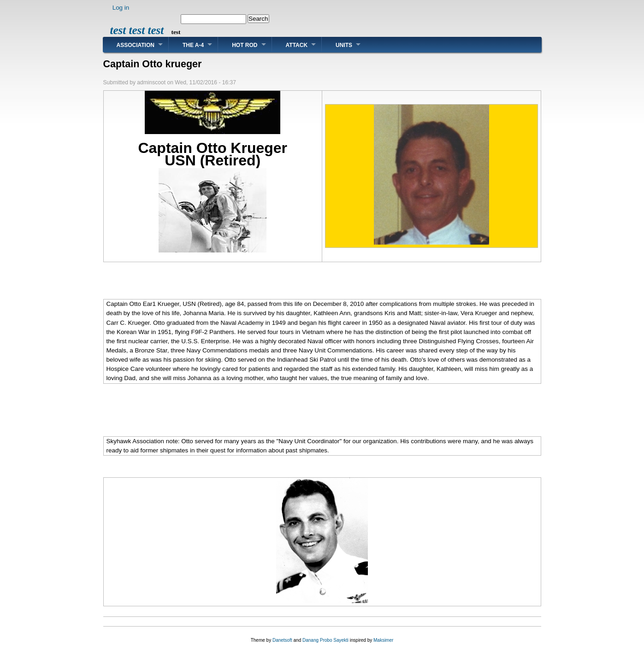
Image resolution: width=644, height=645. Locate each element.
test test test (137, 30)
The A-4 (193, 45)
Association (136, 45)
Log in (121, 8)
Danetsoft (282, 640)
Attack (297, 45)
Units (344, 45)
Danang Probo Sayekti (325, 640)
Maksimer (383, 640)
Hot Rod (245, 45)
